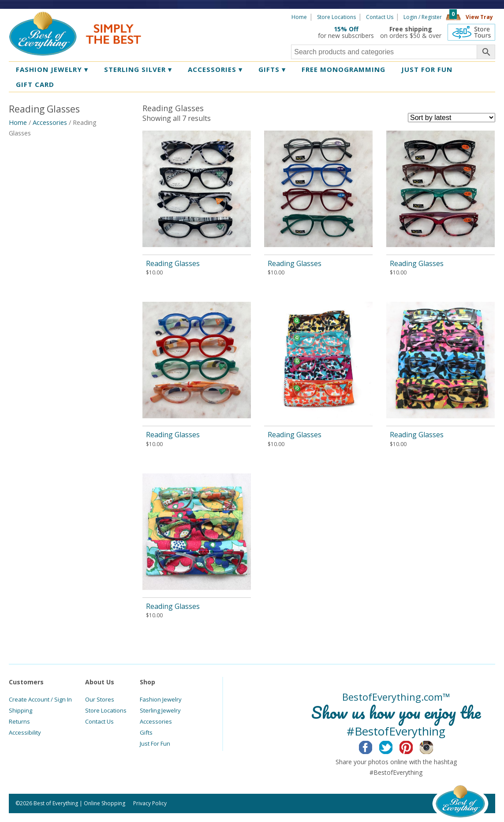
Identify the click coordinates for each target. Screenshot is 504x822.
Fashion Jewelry (52, 69)
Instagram (433, 746)
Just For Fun (155, 743)
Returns (19, 721)
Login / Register (423, 17)
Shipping (21, 710)
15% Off (346, 29)
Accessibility (25, 732)
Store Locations (336, 17)
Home (299, 17)
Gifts (272, 69)
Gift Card (35, 84)
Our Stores (100, 699)
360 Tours (471, 32)
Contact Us (380, 17)
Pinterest (413, 746)
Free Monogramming (343, 69)
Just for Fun (427, 69)
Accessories (215, 69)
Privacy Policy (150, 803)
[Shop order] (452, 118)
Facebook (372, 746)
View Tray (479, 17)
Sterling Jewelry (160, 710)
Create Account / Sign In (40, 699)
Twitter (393, 746)
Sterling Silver (138, 69)
